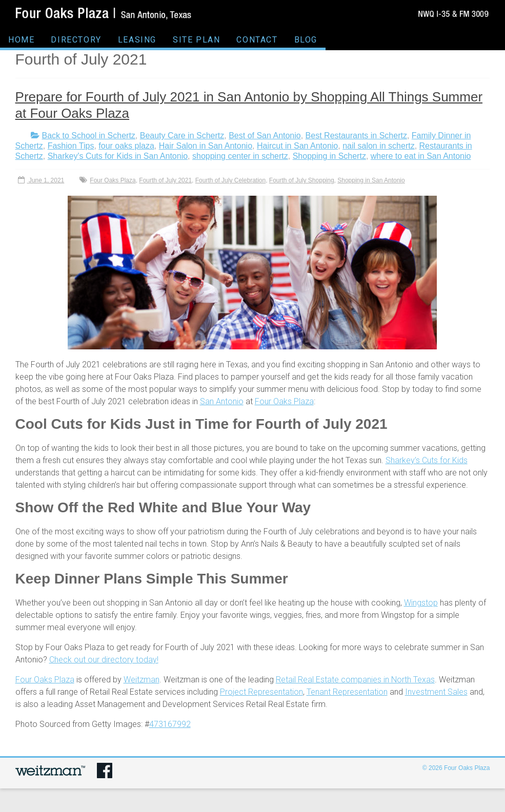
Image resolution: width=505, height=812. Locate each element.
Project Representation (261, 692)
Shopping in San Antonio (371, 180)
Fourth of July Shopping (302, 180)
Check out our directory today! (104, 660)
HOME (21, 40)
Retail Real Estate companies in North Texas (355, 680)
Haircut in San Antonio (297, 146)
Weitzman (142, 680)
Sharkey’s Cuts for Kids (427, 460)
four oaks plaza (126, 146)
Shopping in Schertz (329, 156)
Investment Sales (436, 692)
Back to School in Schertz (89, 136)
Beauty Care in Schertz (182, 136)
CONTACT (257, 40)
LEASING (137, 40)
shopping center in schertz (240, 156)
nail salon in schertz (379, 146)
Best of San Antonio (265, 136)
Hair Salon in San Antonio (206, 146)
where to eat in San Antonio (421, 156)
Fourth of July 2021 (165, 180)
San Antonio (222, 401)
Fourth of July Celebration (230, 180)
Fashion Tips (71, 146)
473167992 (170, 724)
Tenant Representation (347, 692)
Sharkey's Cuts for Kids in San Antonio (118, 156)
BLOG (306, 40)
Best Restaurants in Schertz (356, 136)
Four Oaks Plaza (113, 180)
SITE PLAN (196, 40)
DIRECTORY (76, 40)
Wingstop (421, 603)
